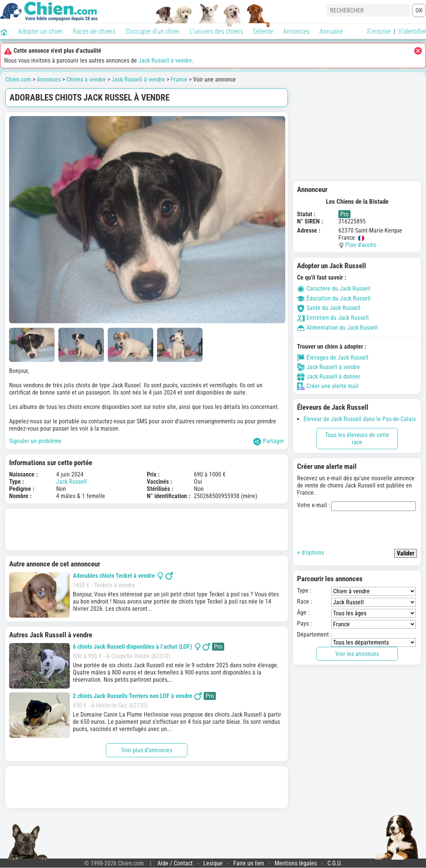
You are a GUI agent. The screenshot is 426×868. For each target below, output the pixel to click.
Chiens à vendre (86, 79)
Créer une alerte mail (328, 386)
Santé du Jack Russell (329, 308)
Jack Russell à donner (329, 377)
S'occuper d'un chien (153, 31)
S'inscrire (379, 31)
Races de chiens (94, 31)
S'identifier (412, 31)
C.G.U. (335, 863)
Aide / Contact (175, 863)
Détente (263, 31)
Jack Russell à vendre (165, 61)
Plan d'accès (361, 245)
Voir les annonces (357, 654)
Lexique (213, 863)
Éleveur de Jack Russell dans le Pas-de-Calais (360, 419)
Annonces (296, 31)
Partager (269, 441)
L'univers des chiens (216, 31)
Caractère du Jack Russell (334, 289)
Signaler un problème (35, 441)
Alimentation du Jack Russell (337, 328)
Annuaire (331, 31)
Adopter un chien (40, 31)
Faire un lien (249, 863)
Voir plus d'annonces (147, 750)
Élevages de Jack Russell (333, 358)
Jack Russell (72, 482)
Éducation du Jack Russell (334, 298)
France (179, 79)
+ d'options (310, 553)
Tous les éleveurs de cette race (357, 439)
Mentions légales (296, 863)
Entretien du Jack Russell (333, 318)
